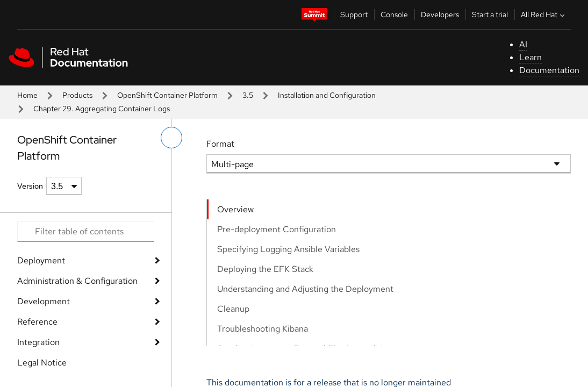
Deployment (41, 260)
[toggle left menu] (171, 138)
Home (27, 95)
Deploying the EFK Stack (265, 269)
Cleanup (233, 309)
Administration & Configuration (77, 281)
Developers (440, 15)
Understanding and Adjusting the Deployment (305, 289)
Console (394, 15)
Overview (235, 209)
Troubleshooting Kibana (263, 329)
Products (77, 95)
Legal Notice (42, 363)
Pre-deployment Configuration (277, 229)
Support (354, 15)
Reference (37, 322)
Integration (38, 342)
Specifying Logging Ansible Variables (288, 249)
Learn (530, 57)
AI (523, 44)
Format (220, 144)
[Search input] (86, 232)
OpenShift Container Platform (167, 95)
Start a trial (490, 15)
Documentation (549, 70)
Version (30, 186)
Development (44, 301)
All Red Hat (544, 15)
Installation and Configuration (327, 95)
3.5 (248, 95)
